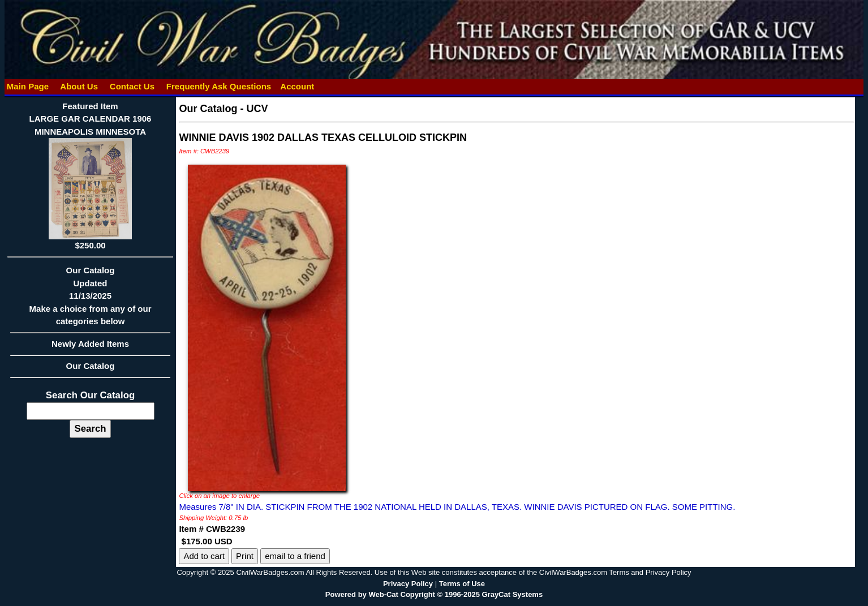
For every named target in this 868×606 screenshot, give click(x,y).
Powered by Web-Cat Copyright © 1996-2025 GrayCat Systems (434, 594)
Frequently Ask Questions (219, 86)
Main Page (28, 86)
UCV (257, 109)
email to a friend (295, 556)
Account (297, 86)
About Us (79, 86)
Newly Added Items (91, 347)
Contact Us (132, 86)
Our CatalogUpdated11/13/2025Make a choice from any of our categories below (91, 299)
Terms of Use (462, 584)
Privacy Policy (408, 584)
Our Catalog (91, 366)
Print (245, 556)
